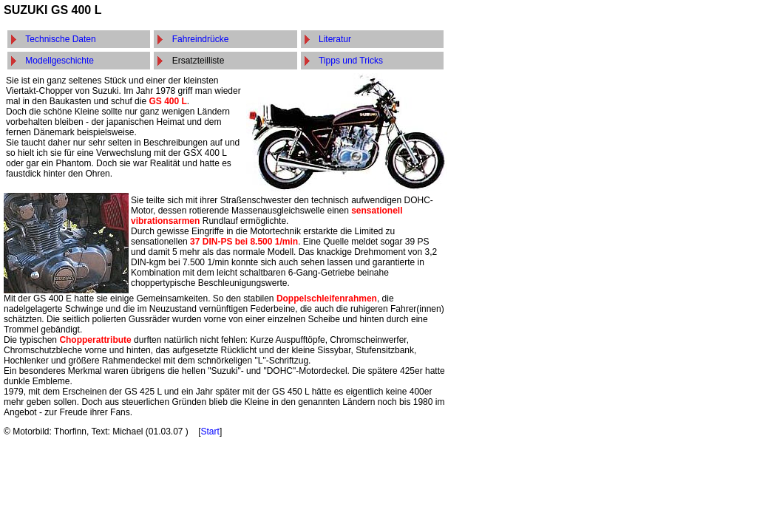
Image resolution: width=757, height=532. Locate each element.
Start (210, 432)
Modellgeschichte (60, 61)
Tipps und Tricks (351, 61)
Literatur (335, 39)
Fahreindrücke (201, 39)
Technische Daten (60, 39)
